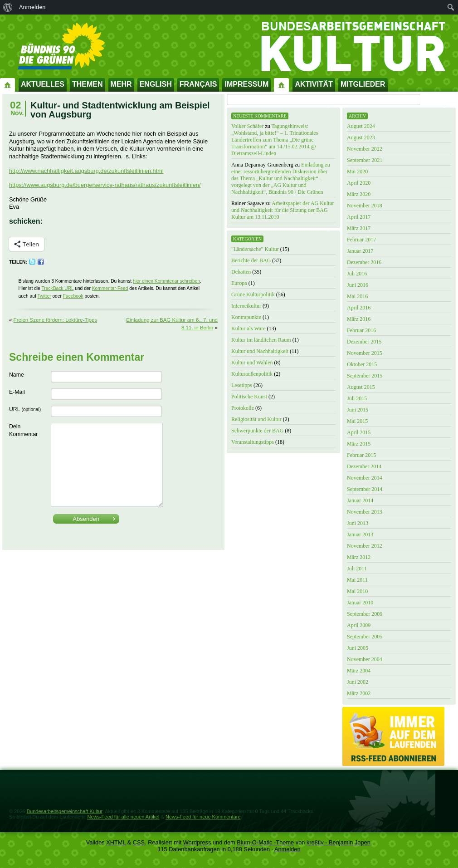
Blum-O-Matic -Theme (265, 842)
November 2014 (365, 478)
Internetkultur (246, 306)
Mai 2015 (357, 421)
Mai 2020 (357, 172)
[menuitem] (8, 7)
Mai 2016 (357, 296)
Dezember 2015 (364, 342)
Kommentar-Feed (110, 288)
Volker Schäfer (247, 126)
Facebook (73, 296)
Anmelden (287, 849)
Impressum (246, 84)
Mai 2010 (357, 591)
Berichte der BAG (251, 260)
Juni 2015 (358, 410)
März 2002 (359, 693)
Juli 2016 (357, 274)
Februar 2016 (361, 330)
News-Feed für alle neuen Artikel (123, 817)
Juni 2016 (358, 285)
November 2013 (365, 512)
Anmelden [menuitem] (32, 7)
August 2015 (361, 387)
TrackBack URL (57, 288)
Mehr (121, 84)
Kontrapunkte (246, 317)
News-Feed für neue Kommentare (203, 817)
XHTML (116, 842)
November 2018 (365, 206)
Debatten (241, 272)
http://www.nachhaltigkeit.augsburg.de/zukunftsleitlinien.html (86, 171)
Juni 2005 (358, 648)
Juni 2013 (358, 523)
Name (17, 375)
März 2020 (359, 194)
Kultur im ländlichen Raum (261, 340)
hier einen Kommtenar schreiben (166, 281)
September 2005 (365, 637)
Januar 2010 (360, 603)
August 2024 (361, 126)
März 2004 (359, 671)
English (156, 84)
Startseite (8, 84)
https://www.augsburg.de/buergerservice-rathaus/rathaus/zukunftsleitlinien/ (105, 185)
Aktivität (314, 84)
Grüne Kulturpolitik (253, 294)
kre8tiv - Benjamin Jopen (339, 842)
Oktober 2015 (362, 364)
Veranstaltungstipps (253, 442)
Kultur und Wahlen (252, 363)
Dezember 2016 (364, 262)
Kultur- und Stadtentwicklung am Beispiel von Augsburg (120, 110)
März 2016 (359, 319)
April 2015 (359, 432)
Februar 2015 (361, 455)
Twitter (44, 296)
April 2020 (359, 183)
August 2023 (361, 137)
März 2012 (359, 557)
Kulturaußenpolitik (252, 374)
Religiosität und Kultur (256, 419)
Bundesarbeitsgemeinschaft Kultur (65, 811)
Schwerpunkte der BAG (257, 431)
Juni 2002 (358, 682)
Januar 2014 (360, 500)
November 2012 (365, 546)
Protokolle (243, 408)
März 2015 (359, 444)
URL (25, 409)
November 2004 (365, 659)
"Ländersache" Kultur (255, 249)
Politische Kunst (249, 397)
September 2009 (365, 614)
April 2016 (359, 308)
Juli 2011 (357, 569)
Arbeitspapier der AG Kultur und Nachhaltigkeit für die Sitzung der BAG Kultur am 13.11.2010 (283, 210)
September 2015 (365, 376)
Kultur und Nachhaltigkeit (260, 351)
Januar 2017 (360, 251)
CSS (139, 842)
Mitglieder (363, 84)
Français (198, 84)
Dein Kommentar (23, 430)
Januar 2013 (360, 535)
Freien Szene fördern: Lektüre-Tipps (56, 320)
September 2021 (365, 160)
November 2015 (365, 353)
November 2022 (365, 149)
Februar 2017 (361, 240)
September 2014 (365, 489)
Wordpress (197, 842)
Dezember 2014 (364, 466)
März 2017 (359, 228)
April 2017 (359, 217)
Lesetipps (242, 385)
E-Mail (17, 392)
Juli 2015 (357, 398)
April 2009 (359, 625)
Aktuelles (43, 84)
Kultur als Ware (248, 329)
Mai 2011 (357, 580)
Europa (239, 283)
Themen (88, 84)
